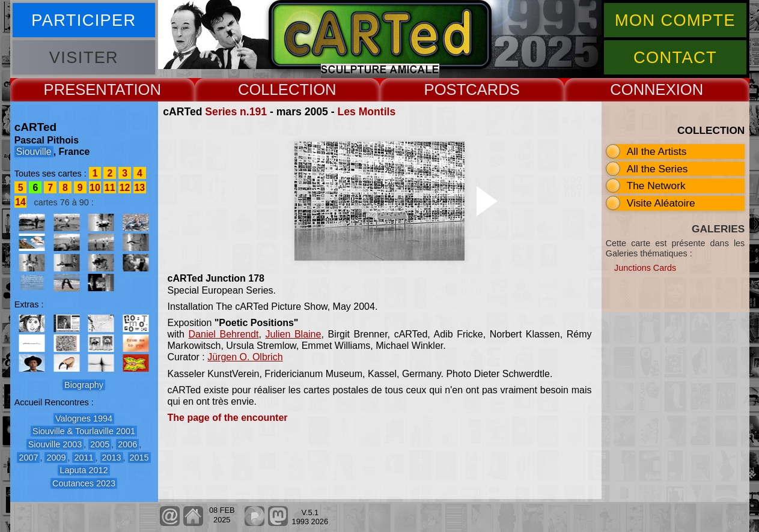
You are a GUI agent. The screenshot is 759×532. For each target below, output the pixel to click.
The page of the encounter (228, 418)
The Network (656, 186)
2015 (139, 458)
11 (110, 188)
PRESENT (80, 89)
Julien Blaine (294, 334)
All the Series (657, 169)
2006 (127, 444)
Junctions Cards (645, 268)
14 (20, 202)
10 (95, 188)
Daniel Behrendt (224, 334)
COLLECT (273, 89)
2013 (112, 458)
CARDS (493, 89)
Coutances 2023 (84, 483)
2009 (56, 458)
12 (125, 188)
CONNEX (643, 89)
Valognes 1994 (84, 419)
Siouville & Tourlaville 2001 (84, 431)
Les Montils (366, 112)
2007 (28, 458)
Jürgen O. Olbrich (245, 357)
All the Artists (657, 151)
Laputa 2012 (84, 470)
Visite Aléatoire (661, 203)
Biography (84, 385)
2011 (84, 458)
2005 (100, 444)
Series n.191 (236, 112)
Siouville (34, 152)
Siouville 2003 (55, 444)
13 (139, 188)
